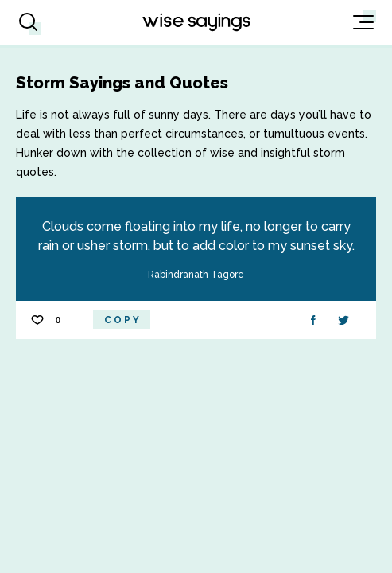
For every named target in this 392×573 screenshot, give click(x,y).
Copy (123, 320)
